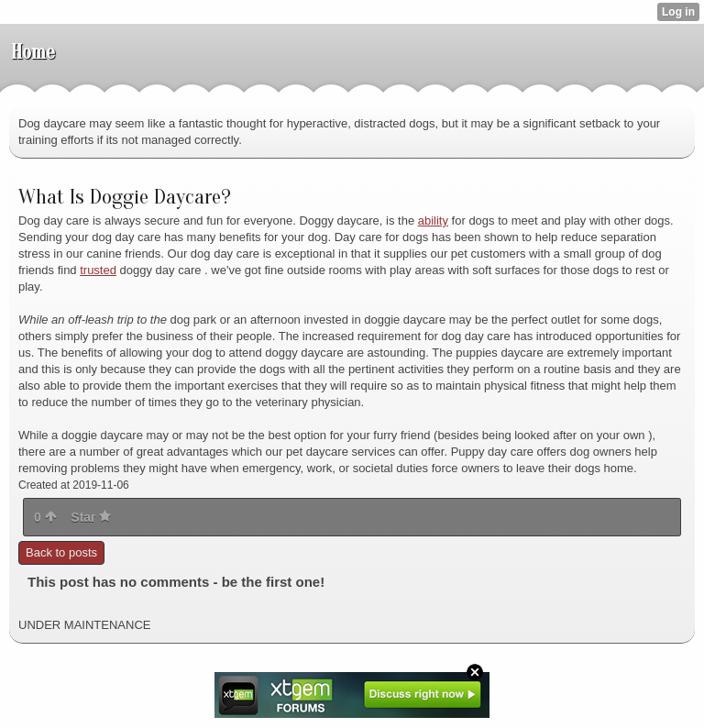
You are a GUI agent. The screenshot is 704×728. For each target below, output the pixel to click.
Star (91, 517)
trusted (98, 270)
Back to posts (61, 552)
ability (433, 221)
